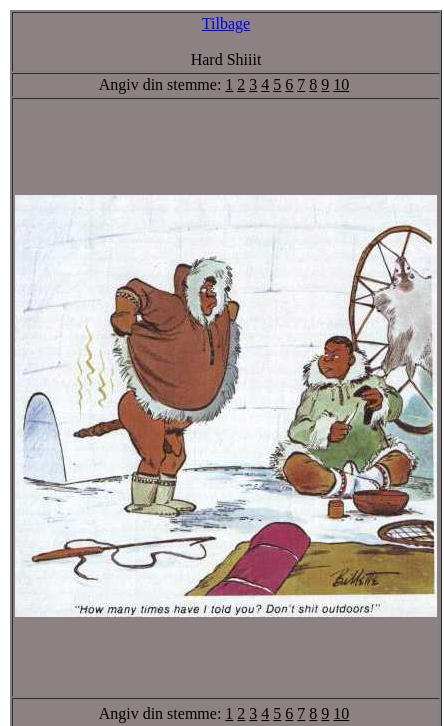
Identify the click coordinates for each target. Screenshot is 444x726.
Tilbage (226, 23)
